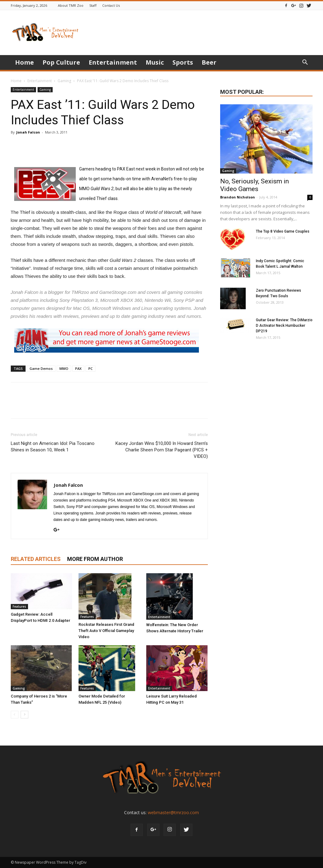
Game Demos (41, 368)
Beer (209, 62)
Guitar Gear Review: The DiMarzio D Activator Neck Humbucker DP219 (284, 326)
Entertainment (113, 62)
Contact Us (111, 5)
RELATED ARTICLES (36, 559)
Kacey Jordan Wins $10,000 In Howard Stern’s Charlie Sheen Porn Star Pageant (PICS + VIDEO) (162, 450)
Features (19, 606)
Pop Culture (61, 62)
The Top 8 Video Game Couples (283, 231)
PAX (78, 368)
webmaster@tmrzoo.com (173, 812)
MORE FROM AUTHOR (95, 559)
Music (155, 62)
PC (91, 368)
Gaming (64, 81)
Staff (93, 5)
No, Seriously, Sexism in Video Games (254, 185)
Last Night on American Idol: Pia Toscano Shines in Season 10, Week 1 (53, 447)
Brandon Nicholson (238, 197)
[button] (305, 63)
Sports (183, 62)
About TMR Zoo (71, 5)
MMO (64, 368)
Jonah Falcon (28, 132)
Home (24, 62)
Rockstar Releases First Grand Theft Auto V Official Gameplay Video (106, 631)
